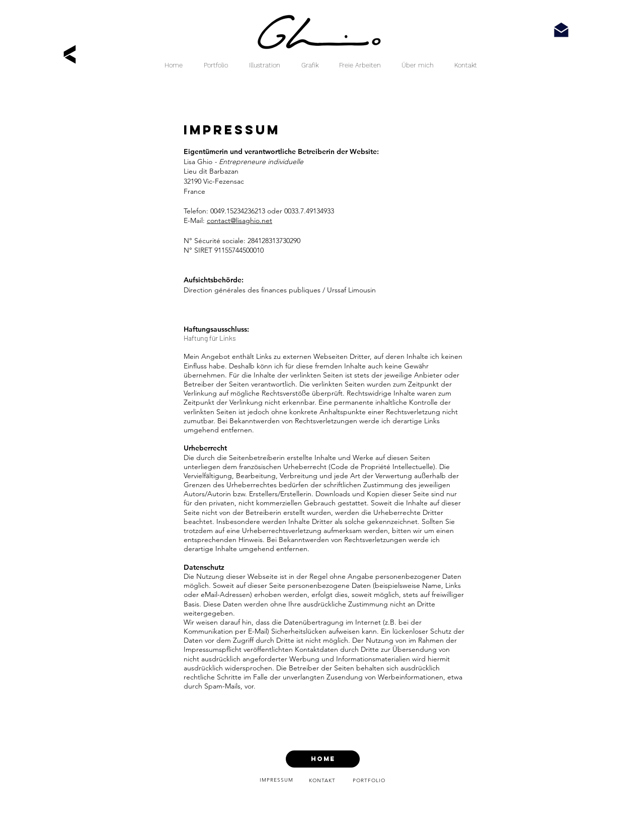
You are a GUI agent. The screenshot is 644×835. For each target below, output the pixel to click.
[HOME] (323, 759)
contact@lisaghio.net (239, 220)
